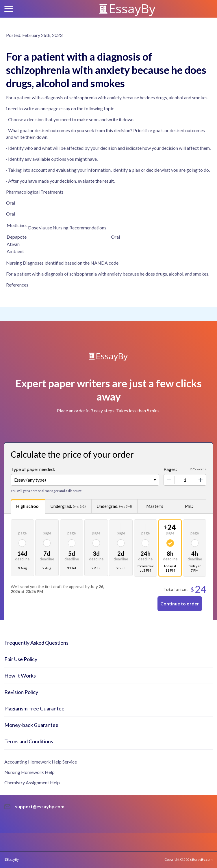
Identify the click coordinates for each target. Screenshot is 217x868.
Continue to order (180, 604)
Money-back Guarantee (31, 725)
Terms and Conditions (29, 741)
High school (28, 506)
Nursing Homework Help (29, 772)
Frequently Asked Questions (36, 643)
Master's (155, 506)
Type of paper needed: (33, 469)
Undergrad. (68, 506)
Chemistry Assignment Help (32, 782)
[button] (9, 9)
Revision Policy (21, 692)
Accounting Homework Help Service (41, 762)
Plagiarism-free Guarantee (34, 708)
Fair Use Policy (21, 659)
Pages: (170, 469)
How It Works (20, 676)
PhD (189, 506)
